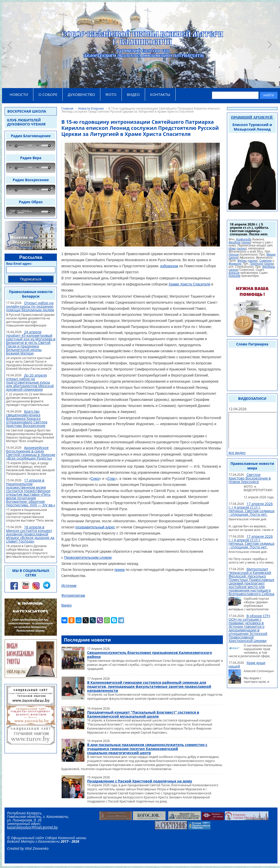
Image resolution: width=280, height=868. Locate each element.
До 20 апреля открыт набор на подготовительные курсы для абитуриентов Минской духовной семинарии (30, 382)
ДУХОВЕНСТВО (81, 94)
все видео (237, 453)
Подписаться (31, 279)
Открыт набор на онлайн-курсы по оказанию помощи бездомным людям (30, 306)
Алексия (234, 273)
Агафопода (244, 239)
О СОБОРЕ (48, 94)
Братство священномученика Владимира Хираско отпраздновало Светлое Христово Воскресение (27, 418)
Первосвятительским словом (88, 557)
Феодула (234, 242)
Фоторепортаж (73, 595)
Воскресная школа (27, 111)
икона (246, 242)
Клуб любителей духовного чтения (26, 122)
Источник (69, 586)
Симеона (265, 261)
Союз (95, 479)
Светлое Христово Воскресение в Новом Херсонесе (250, 478)
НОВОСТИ (19, 94)
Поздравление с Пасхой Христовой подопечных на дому (140, 781)
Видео (67, 605)
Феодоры (269, 267)
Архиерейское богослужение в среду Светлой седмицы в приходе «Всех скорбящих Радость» (31, 453)
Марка (271, 255)
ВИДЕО (133, 94)
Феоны (242, 261)
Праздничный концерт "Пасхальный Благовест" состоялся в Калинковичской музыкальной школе (143, 714)
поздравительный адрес (95, 527)
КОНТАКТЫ (160, 94)
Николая (234, 276)
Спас (111, 479)
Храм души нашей (247, 664)
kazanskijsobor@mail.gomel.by (32, 827)
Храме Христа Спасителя (190, 284)
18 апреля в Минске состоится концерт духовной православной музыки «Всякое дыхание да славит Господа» (30, 534)
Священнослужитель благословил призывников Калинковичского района (150, 655)
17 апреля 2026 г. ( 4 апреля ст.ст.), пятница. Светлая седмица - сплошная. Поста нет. (251, 509)
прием (119, 570)
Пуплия (234, 255)
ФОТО (111, 94)
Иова (232, 249)
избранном (169, 266)
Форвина (235, 264)
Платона (256, 264)
